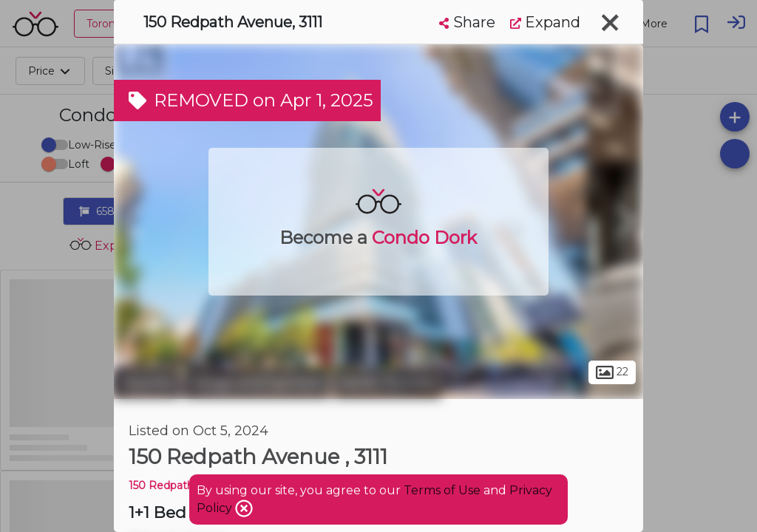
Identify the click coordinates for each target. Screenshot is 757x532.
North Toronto (387, 383)
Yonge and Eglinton (257, 383)
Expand (545, 22)
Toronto (147, 383)
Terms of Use (442, 490)
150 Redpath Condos (182, 485)
